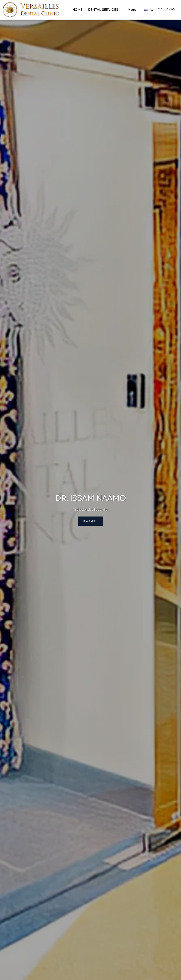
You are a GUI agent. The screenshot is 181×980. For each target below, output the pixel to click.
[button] (105, 10)
